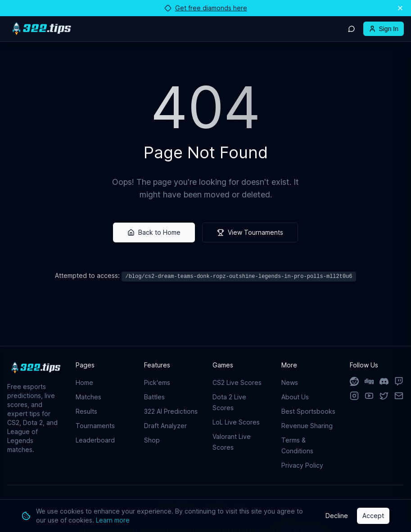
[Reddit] (355, 381)
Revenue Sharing (307, 426)
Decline (337, 516)
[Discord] (384, 381)
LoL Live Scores (236, 422)
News (290, 382)
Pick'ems (157, 382)
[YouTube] (369, 396)
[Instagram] (355, 396)
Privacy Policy (302, 465)
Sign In (384, 29)
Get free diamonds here (206, 8)
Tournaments (95, 426)
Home (84, 382)
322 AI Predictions (171, 411)
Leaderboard (95, 440)
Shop (152, 440)
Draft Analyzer (165, 426)
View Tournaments (250, 232)
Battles (154, 397)
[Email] (399, 396)
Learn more (113, 520)
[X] (384, 396)
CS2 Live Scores (237, 382)
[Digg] (369, 381)
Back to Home (154, 232)
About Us (295, 397)
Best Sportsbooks (308, 411)
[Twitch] (399, 381)
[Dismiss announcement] (400, 8)
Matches (88, 397)
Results (86, 411)
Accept (373, 516)
